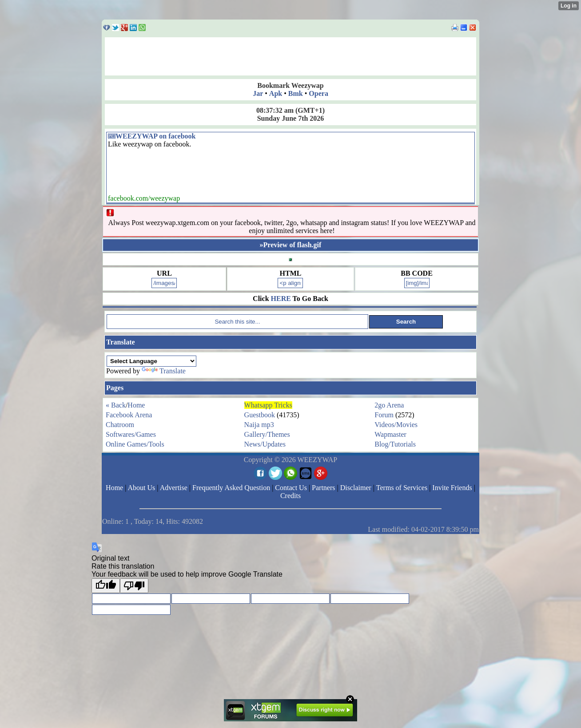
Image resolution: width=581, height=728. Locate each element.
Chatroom (120, 425)
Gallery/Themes (267, 434)
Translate (164, 371)
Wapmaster (390, 434)
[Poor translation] (134, 586)
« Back (116, 405)
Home (136, 405)
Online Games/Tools (135, 444)
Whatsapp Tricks (268, 405)
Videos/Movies (396, 425)
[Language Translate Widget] (151, 361)
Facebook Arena (129, 415)
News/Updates (265, 444)
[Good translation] (106, 586)
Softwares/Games (131, 434)
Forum (384, 415)
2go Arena (389, 405)
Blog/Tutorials (395, 444)
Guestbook (260, 415)
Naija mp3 (259, 425)
